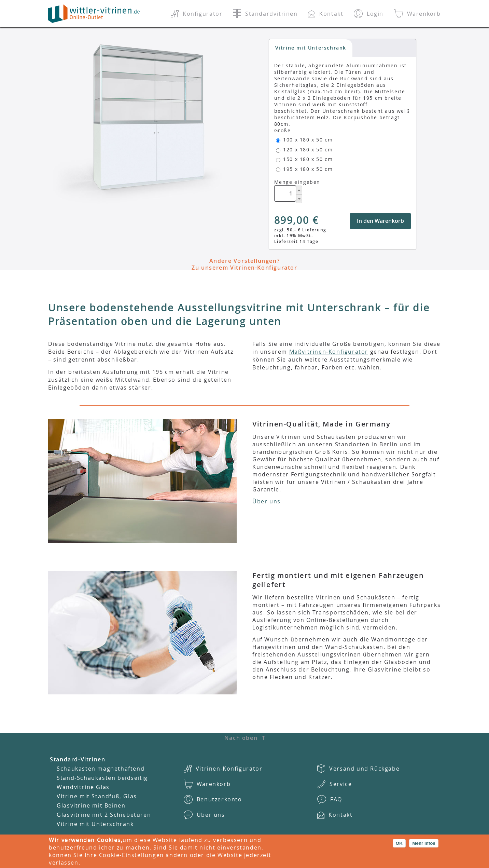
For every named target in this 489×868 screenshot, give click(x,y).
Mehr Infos (424, 843)
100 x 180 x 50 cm (308, 140)
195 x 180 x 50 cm (308, 169)
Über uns (267, 501)
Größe (283, 130)
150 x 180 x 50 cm (308, 159)
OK (399, 843)
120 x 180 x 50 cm (308, 150)
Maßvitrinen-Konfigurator (329, 352)
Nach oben (241, 738)
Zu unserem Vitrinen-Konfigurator (244, 268)
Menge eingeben (297, 182)
